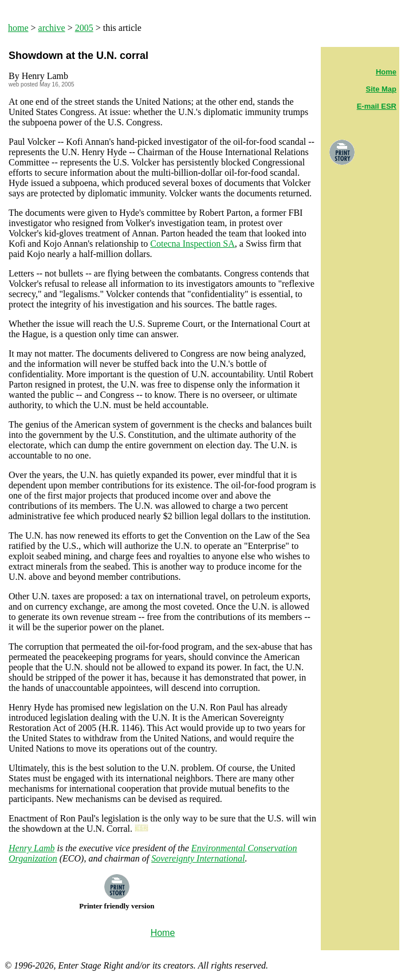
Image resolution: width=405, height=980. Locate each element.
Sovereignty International (198, 858)
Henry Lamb (32, 848)
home (18, 28)
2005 (84, 28)
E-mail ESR (377, 106)
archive (52, 28)
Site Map (381, 89)
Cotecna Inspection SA (192, 244)
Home (386, 72)
